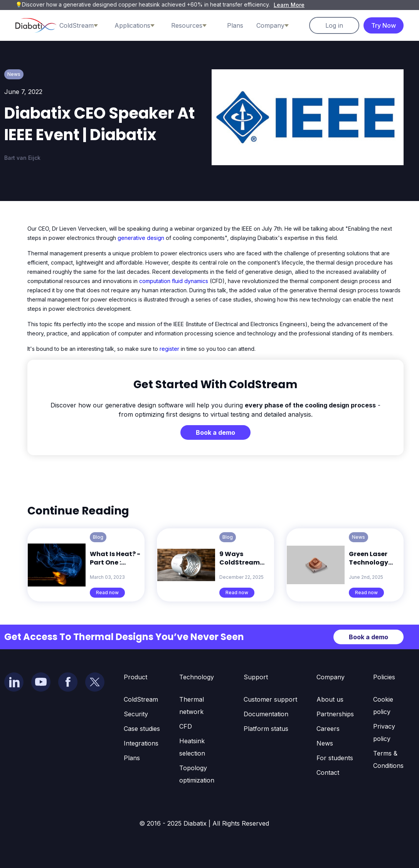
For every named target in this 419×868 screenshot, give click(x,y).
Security (136, 714)
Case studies (142, 729)
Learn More (289, 5)
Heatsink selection (192, 747)
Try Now (384, 25)
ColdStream (141, 699)
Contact (328, 772)
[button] (84, 25)
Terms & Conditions (388, 759)
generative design (141, 238)
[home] (36, 25)
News (325, 743)
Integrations (141, 743)
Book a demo (215, 432)
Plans (235, 25)
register (170, 349)
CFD (186, 726)
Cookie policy (383, 705)
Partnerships (335, 714)
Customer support (270, 699)
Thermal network (192, 705)
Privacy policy (384, 732)
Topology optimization (197, 774)
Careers (328, 729)
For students (335, 758)
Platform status (266, 729)
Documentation (266, 714)
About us (330, 699)
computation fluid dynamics (174, 281)
